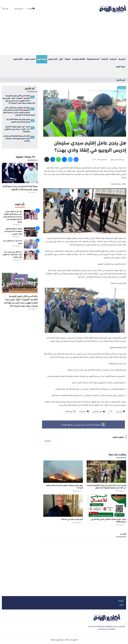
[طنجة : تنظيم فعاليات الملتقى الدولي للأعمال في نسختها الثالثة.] (106, 506)
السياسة (113, 59)
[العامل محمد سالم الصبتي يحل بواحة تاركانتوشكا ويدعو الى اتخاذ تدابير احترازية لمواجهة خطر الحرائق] (106, 472)
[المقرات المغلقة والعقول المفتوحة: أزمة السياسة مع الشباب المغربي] (31, 232)
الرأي (61, 59)
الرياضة (68, 59)
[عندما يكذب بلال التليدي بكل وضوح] (31, 244)
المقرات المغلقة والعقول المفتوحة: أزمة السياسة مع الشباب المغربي (13, 231)
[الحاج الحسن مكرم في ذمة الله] (63, 506)
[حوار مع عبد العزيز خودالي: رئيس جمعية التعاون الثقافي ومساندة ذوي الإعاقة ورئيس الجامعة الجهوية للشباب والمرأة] (31, 215)
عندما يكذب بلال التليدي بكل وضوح (12, 242)
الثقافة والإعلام (79, 59)
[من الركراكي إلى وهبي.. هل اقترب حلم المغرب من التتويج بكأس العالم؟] (31, 255)
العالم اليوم (18, 59)
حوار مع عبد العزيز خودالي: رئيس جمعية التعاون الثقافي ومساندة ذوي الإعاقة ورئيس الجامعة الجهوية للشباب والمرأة (12, 216)
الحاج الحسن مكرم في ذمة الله (72, 519)
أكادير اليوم (53, 59)
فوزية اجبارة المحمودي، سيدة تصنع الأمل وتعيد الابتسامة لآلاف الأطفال (20, 188)
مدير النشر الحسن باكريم (117, 159)
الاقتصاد (105, 59)
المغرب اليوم (30, 59)
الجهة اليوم (42, 59)
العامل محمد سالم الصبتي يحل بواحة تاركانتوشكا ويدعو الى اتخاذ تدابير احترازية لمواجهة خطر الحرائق (107, 486)
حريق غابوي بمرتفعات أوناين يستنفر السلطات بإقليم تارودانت (65, 486)
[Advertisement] (64, 36)
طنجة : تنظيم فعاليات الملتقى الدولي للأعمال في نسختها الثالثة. (108, 520)
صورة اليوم (121, 66)
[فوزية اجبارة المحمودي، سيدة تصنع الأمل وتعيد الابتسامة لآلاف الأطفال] (20, 173)
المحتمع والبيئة (93, 59)
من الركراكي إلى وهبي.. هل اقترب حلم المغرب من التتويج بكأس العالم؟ (12, 254)
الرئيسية (122, 59)
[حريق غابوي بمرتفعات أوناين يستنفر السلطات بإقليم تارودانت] (63, 472)
